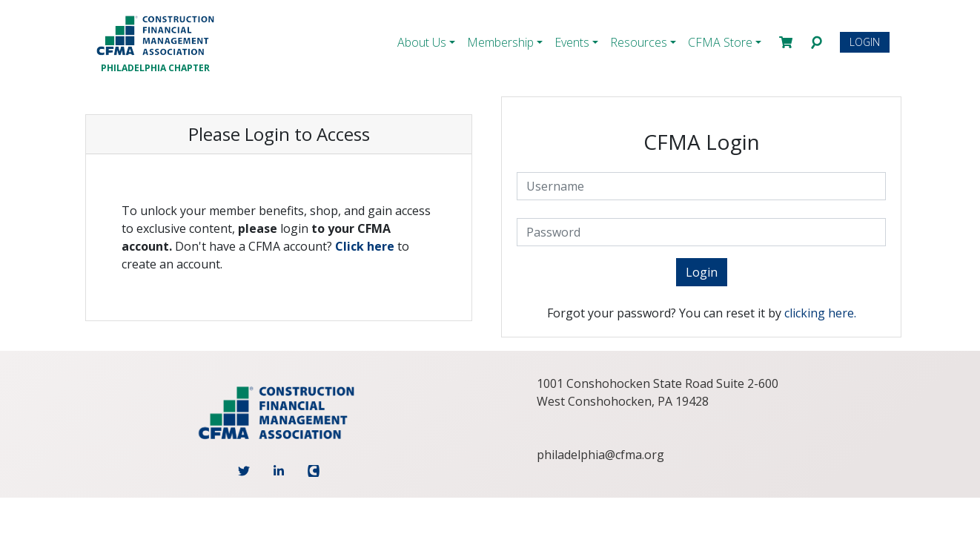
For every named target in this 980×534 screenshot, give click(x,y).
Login (865, 42)
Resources (639, 42)
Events (572, 42)
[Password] (701, 232)
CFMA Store (720, 42)
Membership (500, 42)
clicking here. (820, 313)
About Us (422, 42)
